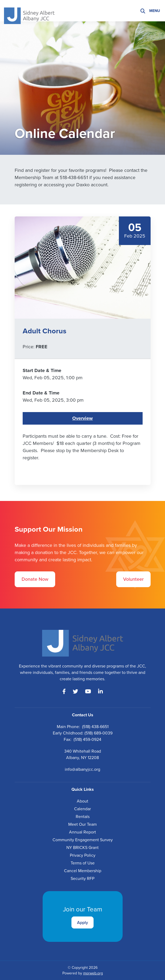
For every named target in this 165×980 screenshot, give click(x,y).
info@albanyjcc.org (82, 769)
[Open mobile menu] (155, 11)
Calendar (82, 809)
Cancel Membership (83, 871)
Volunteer (133, 579)
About (82, 801)
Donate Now (35, 579)
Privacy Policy (83, 855)
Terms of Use (83, 863)
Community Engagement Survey (83, 840)
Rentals (83, 817)
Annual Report (82, 832)
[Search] (143, 11)
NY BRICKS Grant (82, 847)
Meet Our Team (82, 824)
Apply (82, 922)
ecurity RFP (84, 878)
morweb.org (93, 973)
